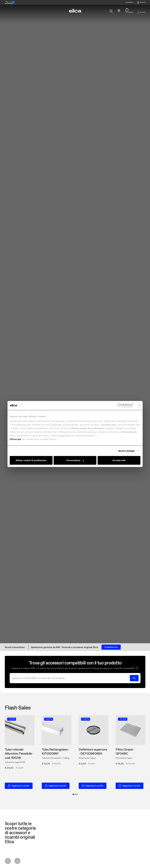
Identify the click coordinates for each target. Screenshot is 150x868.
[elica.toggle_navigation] (6, 11)
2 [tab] (75, 794)
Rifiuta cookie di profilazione (31, 460)
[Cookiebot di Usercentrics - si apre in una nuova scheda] (120, 405)
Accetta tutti (119, 460)
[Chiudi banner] (139, 405)
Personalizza (75, 460)
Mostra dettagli (126, 451)
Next (17, 861)
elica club (10, 2)
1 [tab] (73, 794)
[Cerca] (71, 678)
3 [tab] (77, 794)
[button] (137, 668)
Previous (8, 861)
